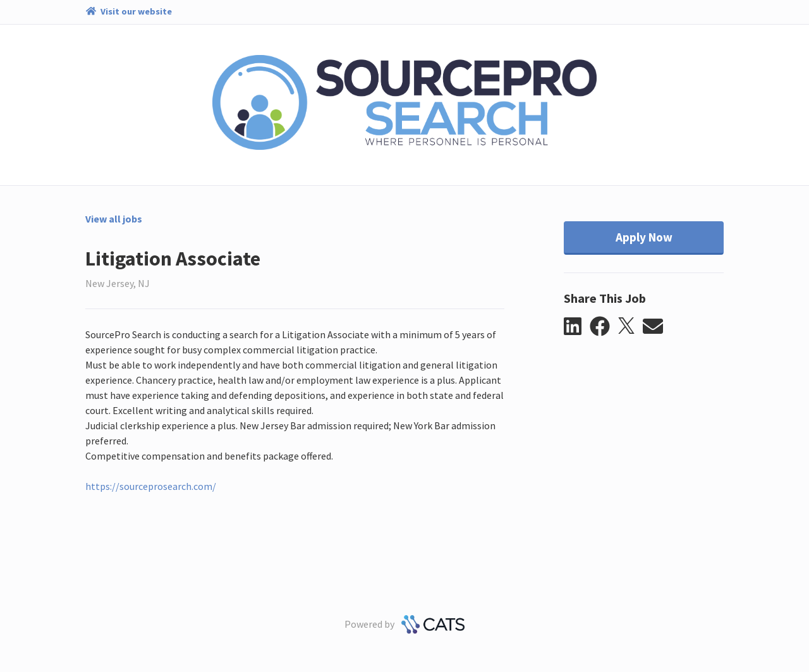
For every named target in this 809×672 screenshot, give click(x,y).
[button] (577, 327)
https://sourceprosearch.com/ (151, 486)
